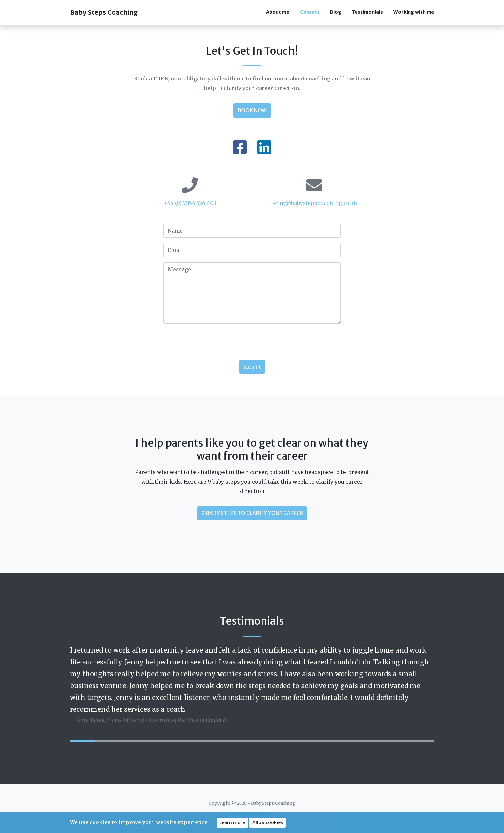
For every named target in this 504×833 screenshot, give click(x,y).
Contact (310, 12)
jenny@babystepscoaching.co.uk (314, 203)
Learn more (232, 822)
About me (278, 12)
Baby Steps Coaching (104, 12)
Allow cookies (268, 822)
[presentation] (213, 342)
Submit (252, 367)
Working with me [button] (414, 12)
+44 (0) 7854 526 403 (190, 203)
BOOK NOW (252, 110)
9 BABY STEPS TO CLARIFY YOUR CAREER (252, 513)
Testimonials (367, 12)
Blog (336, 12)
